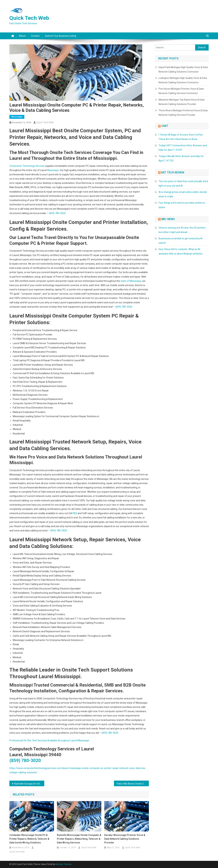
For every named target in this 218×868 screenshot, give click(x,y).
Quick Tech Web (29, 18)
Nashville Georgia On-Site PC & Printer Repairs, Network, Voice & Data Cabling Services (29, 784)
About (22, 36)
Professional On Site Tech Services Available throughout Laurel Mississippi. (49, 740)
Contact (35, 36)
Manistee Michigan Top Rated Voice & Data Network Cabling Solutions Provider (182, 102)
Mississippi (17, 117)
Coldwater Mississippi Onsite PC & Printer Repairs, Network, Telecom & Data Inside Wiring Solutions (29, 839)
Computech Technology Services (27, 166)
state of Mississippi (131, 281)
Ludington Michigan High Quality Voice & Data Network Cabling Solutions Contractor (183, 80)
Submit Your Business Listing (61, 36)
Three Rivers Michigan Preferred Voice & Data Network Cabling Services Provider (183, 113)
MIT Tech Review (173, 172)
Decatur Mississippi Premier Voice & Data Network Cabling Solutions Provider (125, 839)
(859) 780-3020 (57, 213)
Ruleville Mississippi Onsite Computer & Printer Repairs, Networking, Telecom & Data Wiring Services (79, 839)
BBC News (168, 219)
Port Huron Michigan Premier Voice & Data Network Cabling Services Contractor (181, 91)
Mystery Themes (63, 864)
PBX (75, 513)
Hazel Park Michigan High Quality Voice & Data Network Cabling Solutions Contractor (183, 69)
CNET (165, 126)
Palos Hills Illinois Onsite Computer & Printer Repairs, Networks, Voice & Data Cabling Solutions (133, 784)
